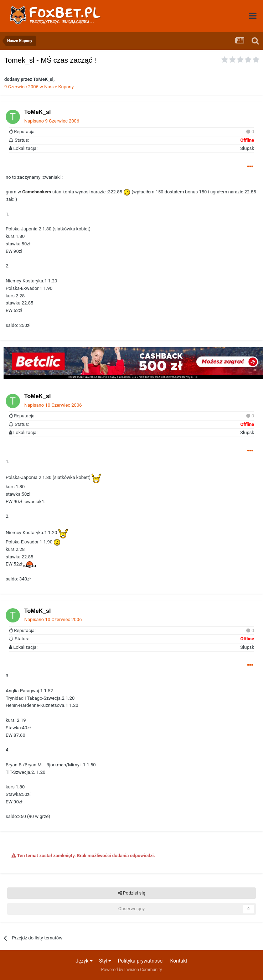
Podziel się (132, 893)
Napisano (52, 121)
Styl (105, 961)
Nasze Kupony (59, 87)
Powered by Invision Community (132, 970)
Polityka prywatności (141, 961)
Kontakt (179, 961)
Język (84, 961)
